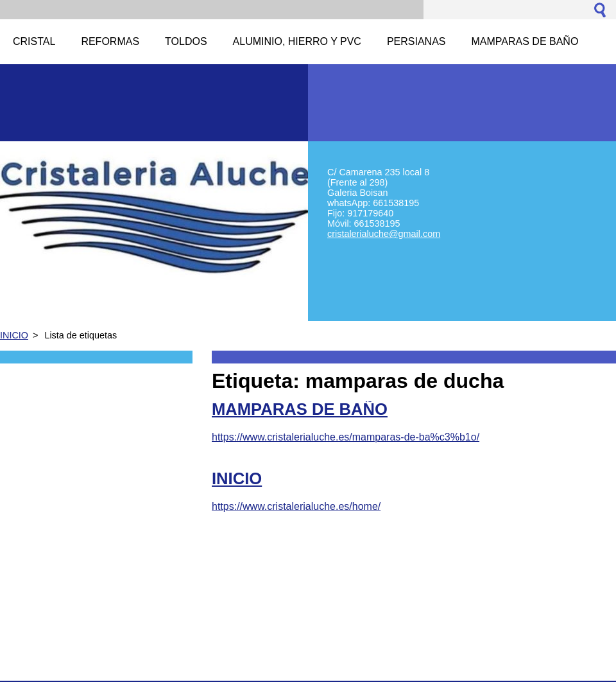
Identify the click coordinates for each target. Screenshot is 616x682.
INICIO (14, 335)
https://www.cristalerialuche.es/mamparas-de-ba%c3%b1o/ (346, 437)
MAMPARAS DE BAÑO (300, 409)
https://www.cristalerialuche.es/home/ (296, 506)
